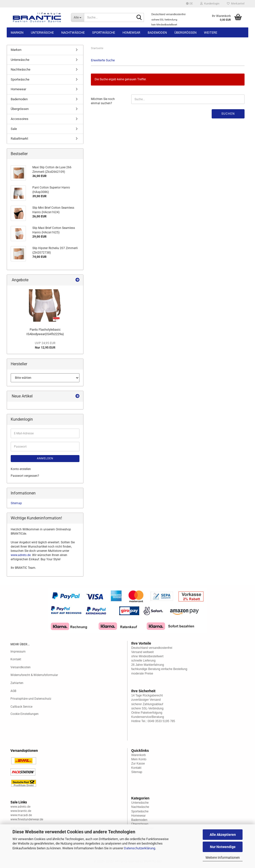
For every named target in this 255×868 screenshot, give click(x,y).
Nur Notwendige (223, 847)
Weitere (211, 33)
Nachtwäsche (73, 33)
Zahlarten (17, 683)
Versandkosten (21, 667)
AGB (13, 691)
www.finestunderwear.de (27, 819)
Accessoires (20, 119)
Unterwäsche (42, 33)
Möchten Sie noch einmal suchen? (103, 101)
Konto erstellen (21, 469)
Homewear (131, 33)
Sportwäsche (104, 33)
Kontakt (16, 659)
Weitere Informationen (223, 858)
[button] (189, 4)
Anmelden (45, 458)
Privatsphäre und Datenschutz (31, 699)
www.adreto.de (21, 555)
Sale (14, 129)
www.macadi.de (21, 815)
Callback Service (21, 707)
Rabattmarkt (19, 139)
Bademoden (157, 33)
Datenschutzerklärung (140, 848)
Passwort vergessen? (25, 476)
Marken (17, 33)
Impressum (18, 652)
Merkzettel (236, 4)
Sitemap (16, 503)
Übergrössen (185, 33)
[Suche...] (77, 17)
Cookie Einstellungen (25, 714)
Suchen (228, 114)
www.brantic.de (21, 811)
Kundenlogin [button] (210, 4)
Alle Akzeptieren (223, 835)
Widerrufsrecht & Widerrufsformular (34, 675)
